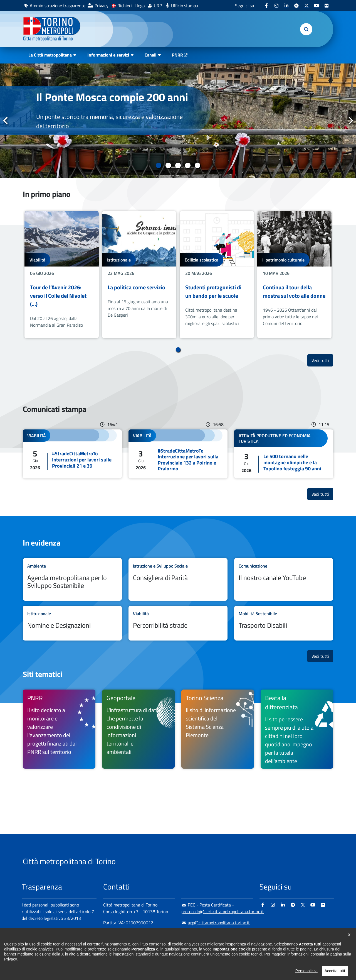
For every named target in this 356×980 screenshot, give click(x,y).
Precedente (6, 121)
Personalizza (306, 976)
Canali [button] (150, 55)
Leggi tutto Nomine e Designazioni (72, 623)
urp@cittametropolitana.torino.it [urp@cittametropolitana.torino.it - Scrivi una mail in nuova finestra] (216, 923)
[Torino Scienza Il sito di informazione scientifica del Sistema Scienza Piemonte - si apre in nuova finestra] (218, 729)
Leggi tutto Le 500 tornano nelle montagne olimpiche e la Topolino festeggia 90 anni (284, 454)
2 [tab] (168, 165)
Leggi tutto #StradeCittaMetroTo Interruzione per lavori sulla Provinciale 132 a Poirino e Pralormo (178, 454)
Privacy (102, 6)
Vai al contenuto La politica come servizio (139, 275)
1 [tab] (159, 165)
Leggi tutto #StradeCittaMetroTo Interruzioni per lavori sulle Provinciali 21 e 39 (72, 454)
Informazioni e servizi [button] (108, 55)
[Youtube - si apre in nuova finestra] (317, 6)
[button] (306, 29)
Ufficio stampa (185, 6)
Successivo (350, 121)
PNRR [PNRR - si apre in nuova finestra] (177, 55)
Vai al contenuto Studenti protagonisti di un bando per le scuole (217, 275)
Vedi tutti (322, 360)
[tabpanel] (178, 121)
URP (158, 6)
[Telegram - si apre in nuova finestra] (296, 6)
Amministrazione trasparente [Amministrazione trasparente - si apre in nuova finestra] (58, 6)
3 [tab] (178, 165)
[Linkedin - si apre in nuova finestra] (286, 6)
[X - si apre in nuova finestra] (306, 6)
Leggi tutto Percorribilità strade (178, 623)
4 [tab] (188, 165)
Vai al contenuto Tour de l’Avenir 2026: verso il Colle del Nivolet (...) (62, 275)
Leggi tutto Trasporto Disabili (284, 623)
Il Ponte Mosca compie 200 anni (112, 97)
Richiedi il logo (131, 6)
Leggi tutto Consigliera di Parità (178, 580)
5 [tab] (198, 165)
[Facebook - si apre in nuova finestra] (266, 6)
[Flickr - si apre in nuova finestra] (327, 6)
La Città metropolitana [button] (50, 55)
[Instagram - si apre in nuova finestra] (276, 6)
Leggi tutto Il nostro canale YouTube (284, 580)
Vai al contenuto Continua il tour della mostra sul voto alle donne (294, 275)
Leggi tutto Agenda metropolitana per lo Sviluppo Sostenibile (72, 580)
